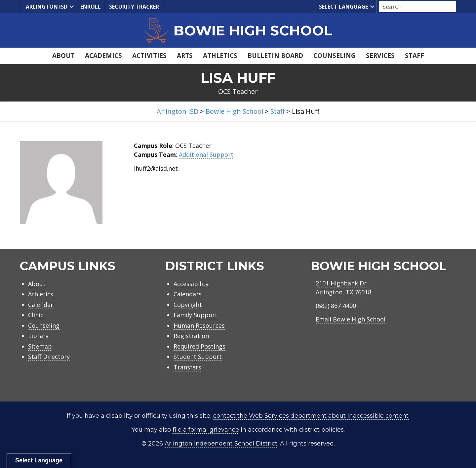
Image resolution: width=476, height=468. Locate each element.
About (63, 56)
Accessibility (191, 284)
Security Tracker (134, 7)
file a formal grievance (206, 430)
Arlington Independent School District (221, 444)
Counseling (335, 56)
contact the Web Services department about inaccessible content (311, 416)
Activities (149, 56)
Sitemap (40, 346)
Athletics (220, 56)
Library (38, 336)
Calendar (41, 305)
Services (380, 56)
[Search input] (416, 7)
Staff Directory (49, 357)
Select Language (343, 7)
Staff (415, 56)
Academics (103, 56)
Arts (185, 56)
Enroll (91, 7)
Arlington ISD (46, 7)
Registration (191, 336)
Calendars (188, 294)
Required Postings (199, 346)
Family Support (196, 315)
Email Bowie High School (351, 319)
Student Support (198, 357)
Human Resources (199, 325)
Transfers (187, 367)
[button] (72, 7)
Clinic (36, 315)
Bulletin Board (275, 56)
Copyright (188, 305)
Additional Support (206, 154)
